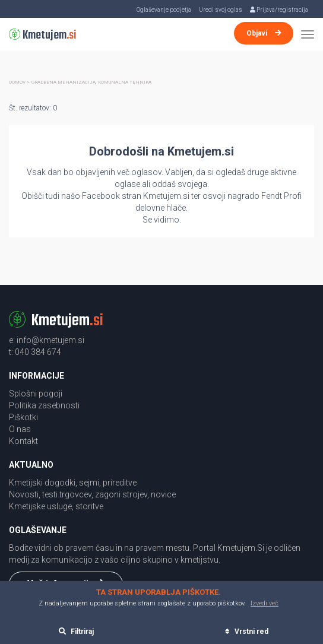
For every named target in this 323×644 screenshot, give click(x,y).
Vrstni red (247, 632)
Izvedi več (265, 603)
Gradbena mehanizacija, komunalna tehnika (91, 82)
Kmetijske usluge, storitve (56, 506)
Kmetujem (43, 35)
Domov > (19, 82)
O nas (20, 429)
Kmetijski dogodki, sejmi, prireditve (73, 483)
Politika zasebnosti (44, 405)
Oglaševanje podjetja (164, 10)
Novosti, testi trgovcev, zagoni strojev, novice (92, 494)
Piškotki (23, 417)
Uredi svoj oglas (221, 10)
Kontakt (23, 441)
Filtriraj (76, 632)
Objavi (264, 33)
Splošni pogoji (36, 394)
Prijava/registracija (279, 10)
